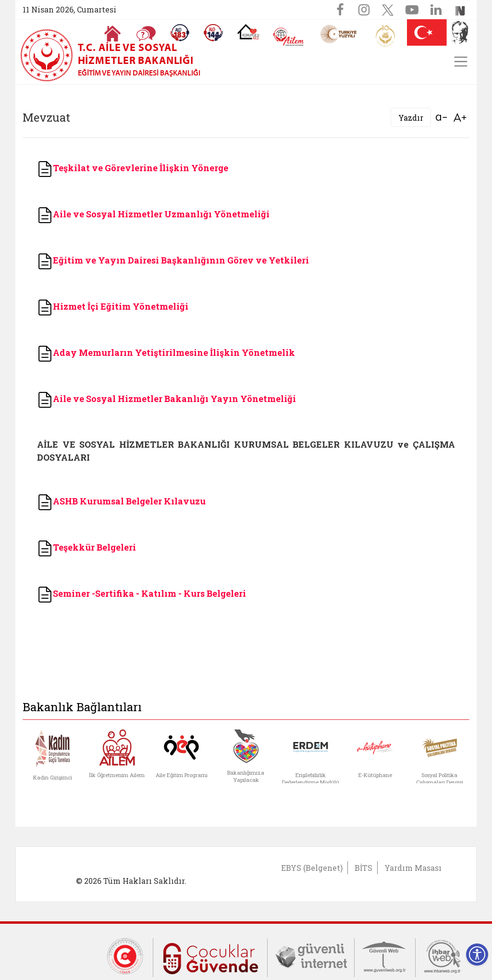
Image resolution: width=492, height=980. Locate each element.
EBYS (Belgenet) (312, 868)
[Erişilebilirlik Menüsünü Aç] (477, 955)
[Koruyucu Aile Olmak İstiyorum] (248, 32)
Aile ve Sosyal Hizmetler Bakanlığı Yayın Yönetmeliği (174, 399)
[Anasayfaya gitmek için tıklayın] (112, 34)
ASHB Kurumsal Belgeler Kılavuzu (129, 501)
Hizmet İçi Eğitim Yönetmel (107, 306)
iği (182, 306)
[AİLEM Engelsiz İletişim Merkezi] (289, 37)
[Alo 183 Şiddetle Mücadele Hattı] (180, 33)
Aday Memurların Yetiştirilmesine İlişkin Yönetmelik (174, 352)
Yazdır (411, 118)
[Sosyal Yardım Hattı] (213, 33)
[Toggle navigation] (461, 62)
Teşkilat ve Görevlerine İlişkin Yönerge (133, 168)
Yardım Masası (413, 868)
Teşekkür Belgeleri (94, 547)
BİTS (363, 868)
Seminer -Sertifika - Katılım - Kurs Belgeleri (149, 593)
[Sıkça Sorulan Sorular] (146, 34)
